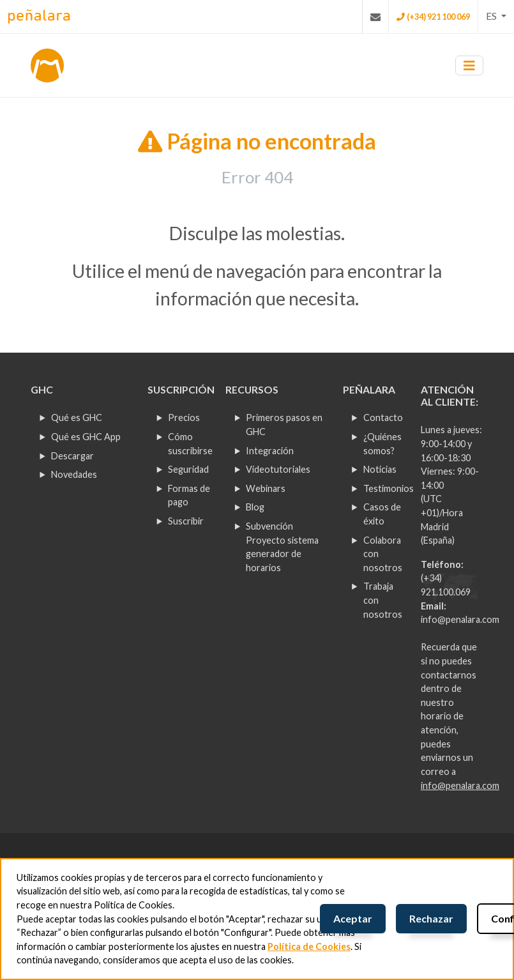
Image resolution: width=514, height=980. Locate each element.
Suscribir (186, 521)
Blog (255, 507)
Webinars (266, 488)
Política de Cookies (309, 946)
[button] (496, 16)
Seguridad (188, 469)
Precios (184, 417)
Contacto (383, 417)
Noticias (380, 469)
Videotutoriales (278, 469)
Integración (270, 451)
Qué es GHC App (86, 437)
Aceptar (353, 918)
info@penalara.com (460, 619)
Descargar (72, 456)
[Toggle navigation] (469, 65)
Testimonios (389, 488)
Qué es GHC (77, 417)
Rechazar (431, 918)
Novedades (74, 474)
